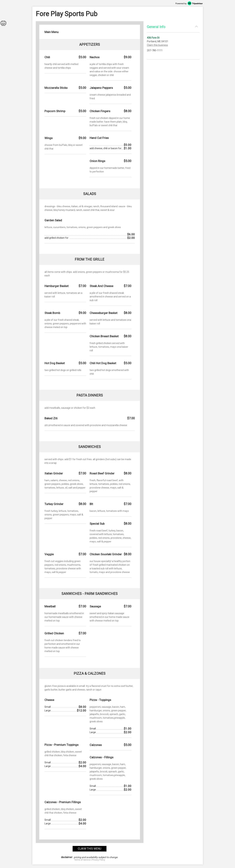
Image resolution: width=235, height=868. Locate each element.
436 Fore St (153, 38)
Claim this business (157, 45)
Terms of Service (82, 860)
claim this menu (90, 849)
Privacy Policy (98, 860)
